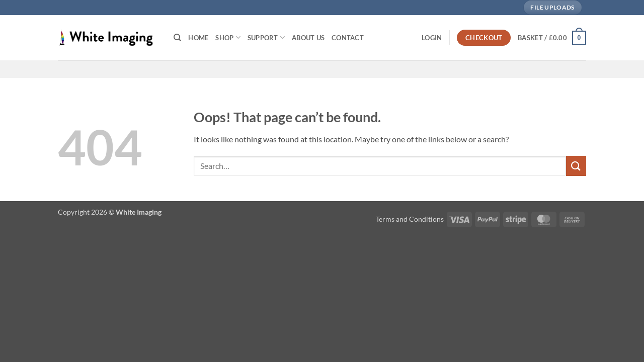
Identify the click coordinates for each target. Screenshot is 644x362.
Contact (348, 38)
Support (266, 37)
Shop (228, 37)
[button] (432, 38)
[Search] (177, 38)
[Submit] (576, 166)
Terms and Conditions (410, 219)
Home (198, 38)
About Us (308, 38)
